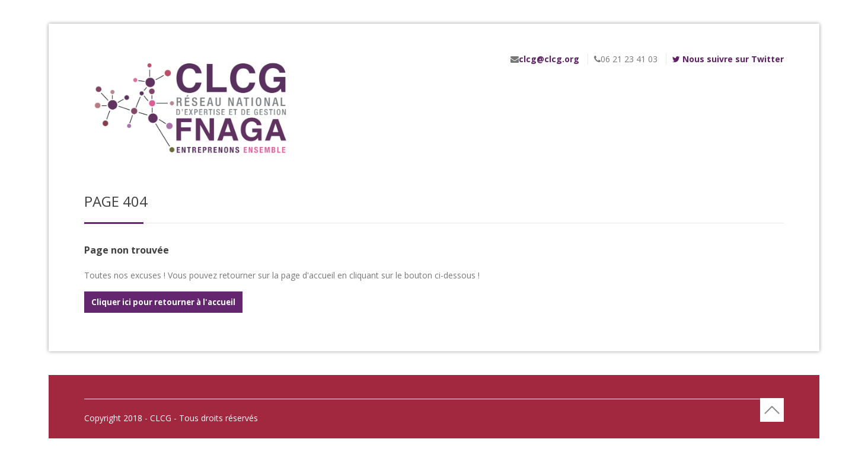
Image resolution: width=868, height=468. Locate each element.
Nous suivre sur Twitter (728, 59)
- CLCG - (161, 418)
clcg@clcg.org (549, 59)
